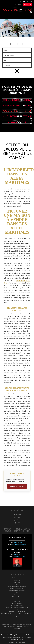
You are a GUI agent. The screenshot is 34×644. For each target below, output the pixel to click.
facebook (20, 2)
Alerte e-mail (28, 5)
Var (17, 609)
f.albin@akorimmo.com (19, 556)
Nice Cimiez (17, 595)
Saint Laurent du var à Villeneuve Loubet (17, 607)
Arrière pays (17, 580)
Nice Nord (17, 599)
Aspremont (17, 582)
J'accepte (22, 642)
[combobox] (17, 50)
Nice (17, 593)
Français (3, 2)
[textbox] (17, 50)
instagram (28, 2)
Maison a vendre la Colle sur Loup (17, 586)
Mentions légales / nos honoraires (22, 624)
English (5, 2)
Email (31, 2)
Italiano (11, 2)
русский (16, 2)
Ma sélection (17, 5)
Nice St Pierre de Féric (17, 605)
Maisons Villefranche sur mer (17, 591)
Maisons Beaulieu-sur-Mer (17, 588)
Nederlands (13, 2)
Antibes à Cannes (17, 578)
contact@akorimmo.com (19, 544)
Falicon (17, 584)
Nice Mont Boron (17, 597)
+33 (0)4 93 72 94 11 (19, 542)
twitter (24, 2)
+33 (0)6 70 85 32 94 (19, 554)
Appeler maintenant (17, 486)
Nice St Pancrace (17, 603)
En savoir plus (13, 642)
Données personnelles (9, 626)
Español (8, 2)
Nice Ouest (17, 601)
